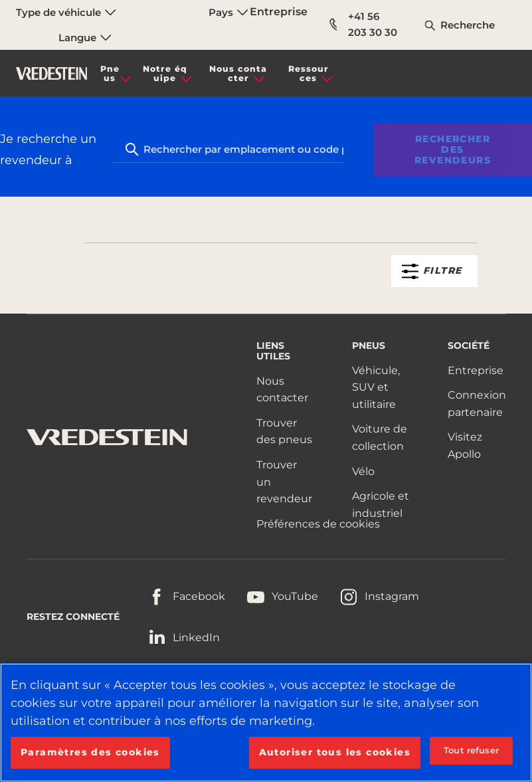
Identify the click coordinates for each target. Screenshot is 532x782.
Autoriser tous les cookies (335, 752)
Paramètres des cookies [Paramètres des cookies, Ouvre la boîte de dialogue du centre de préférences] (90, 752)
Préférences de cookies (318, 524)
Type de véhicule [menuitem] (66, 12)
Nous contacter (238, 73)
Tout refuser (471, 750)
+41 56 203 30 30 (364, 24)
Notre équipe (165, 73)
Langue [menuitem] (85, 38)
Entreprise (279, 12)
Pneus (110, 73)
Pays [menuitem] (228, 12)
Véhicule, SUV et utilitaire (376, 387)
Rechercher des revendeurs (453, 149)
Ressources (309, 73)
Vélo (363, 471)
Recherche (468, 25)
